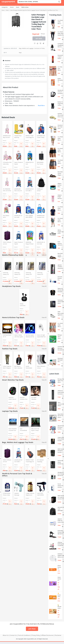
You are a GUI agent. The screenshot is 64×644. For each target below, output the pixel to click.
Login (17, 6)
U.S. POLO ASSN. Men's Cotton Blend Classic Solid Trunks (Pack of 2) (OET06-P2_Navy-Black (60, 150)
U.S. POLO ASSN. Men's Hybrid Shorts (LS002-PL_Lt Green (60, 220)
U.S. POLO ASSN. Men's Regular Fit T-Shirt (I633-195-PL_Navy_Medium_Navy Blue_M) (60, 208)
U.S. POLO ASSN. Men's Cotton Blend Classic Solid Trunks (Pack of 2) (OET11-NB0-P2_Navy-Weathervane (60, 162)
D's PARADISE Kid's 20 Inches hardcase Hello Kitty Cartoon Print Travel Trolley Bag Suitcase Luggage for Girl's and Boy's (7, 190)
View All (44, 286)
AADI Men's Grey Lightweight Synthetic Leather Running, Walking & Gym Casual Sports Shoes (61, 313)
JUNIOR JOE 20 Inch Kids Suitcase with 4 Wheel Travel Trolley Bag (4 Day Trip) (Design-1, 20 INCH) (41, 243)
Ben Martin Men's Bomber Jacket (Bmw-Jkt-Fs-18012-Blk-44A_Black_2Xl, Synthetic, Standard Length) (19, 367)
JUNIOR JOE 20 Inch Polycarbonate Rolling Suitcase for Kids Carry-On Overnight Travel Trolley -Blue (30, 163)
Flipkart (33, 434)
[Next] (48, 271)
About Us (6, 635)
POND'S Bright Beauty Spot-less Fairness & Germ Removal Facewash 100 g (60, 197)
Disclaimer (58, 635)
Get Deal (39, 39)
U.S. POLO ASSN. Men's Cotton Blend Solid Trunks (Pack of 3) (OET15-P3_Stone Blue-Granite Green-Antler (61, 325)
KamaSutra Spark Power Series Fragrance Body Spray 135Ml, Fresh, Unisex (60, 57)
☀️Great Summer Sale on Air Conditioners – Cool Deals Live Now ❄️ (59, 595)
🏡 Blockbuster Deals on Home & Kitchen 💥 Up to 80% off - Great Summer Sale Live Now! (59, 607)
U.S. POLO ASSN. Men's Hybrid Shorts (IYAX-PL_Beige (60, 138)
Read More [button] (41, 105)
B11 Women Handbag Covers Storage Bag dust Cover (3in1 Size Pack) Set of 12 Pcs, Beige (41, 461)
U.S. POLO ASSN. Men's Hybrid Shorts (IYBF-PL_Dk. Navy (60, 22)
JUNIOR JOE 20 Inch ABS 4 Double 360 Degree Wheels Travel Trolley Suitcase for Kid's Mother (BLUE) (30, 190)
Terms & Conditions (24, 635)
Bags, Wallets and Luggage (26, 48)
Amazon (43, 34)
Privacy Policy (36, 635)
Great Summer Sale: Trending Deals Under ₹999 (59, 567)
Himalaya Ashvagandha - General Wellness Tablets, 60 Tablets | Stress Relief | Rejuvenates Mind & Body (60, 360)
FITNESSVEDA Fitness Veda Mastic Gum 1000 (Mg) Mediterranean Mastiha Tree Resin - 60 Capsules (7, 494)
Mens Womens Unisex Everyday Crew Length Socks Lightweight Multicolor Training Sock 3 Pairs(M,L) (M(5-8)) (41, 367)
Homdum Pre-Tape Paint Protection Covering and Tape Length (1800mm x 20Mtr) (60, 127)
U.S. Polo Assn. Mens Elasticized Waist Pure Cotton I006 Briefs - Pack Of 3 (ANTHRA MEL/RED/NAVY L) (60, 69)
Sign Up (27, 6)
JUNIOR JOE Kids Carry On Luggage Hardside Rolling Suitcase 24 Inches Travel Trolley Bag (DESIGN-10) (18, 190)
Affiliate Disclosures (47, 635)
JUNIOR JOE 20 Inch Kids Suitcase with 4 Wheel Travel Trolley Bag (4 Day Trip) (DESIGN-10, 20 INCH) (18, 217)
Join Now (32, 629)
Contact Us (13, 635)
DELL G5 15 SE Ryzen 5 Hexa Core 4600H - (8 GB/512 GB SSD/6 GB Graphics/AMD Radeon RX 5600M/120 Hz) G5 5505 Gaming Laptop (36, 430)
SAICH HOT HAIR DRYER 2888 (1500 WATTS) (40, 494)
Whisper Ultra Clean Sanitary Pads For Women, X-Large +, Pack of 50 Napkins (60, 337)
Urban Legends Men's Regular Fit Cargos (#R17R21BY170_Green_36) (7, 367)
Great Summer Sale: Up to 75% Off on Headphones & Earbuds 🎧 (60, 579)
